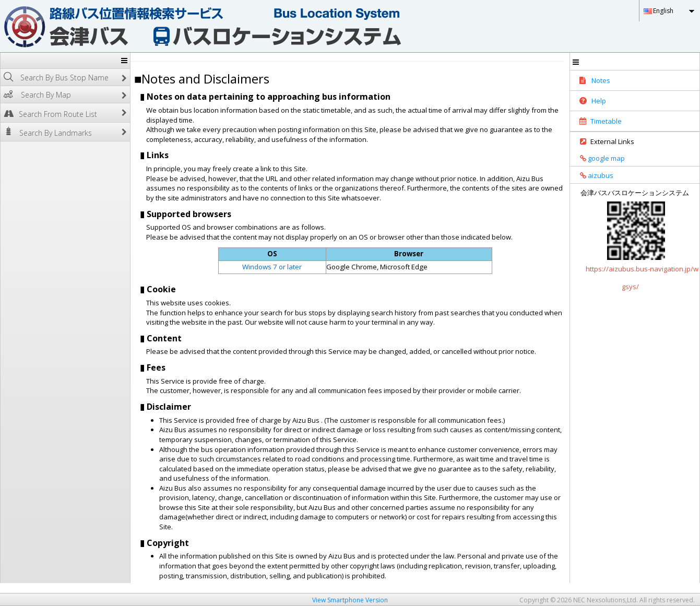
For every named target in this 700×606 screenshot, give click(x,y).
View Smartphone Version (350, 600)
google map (599, 158)
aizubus (593, 175)
